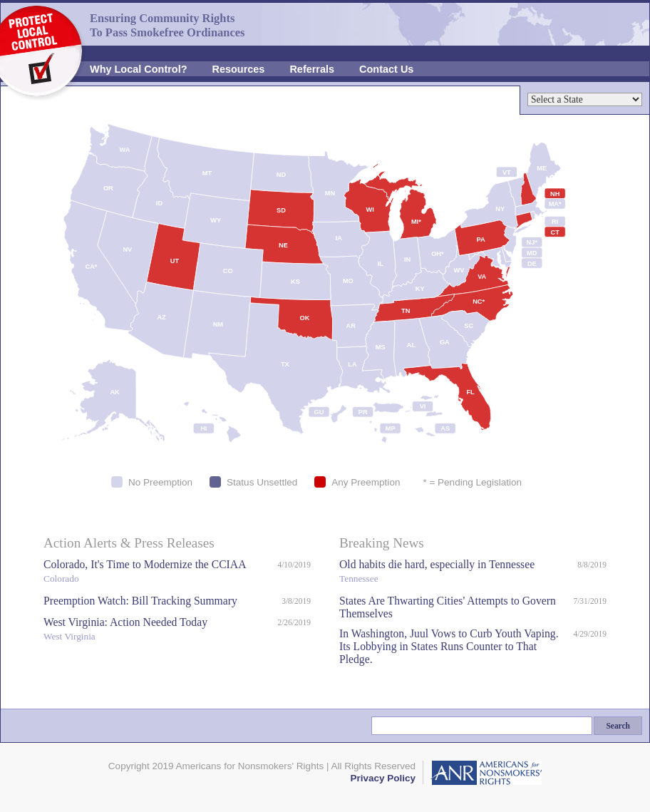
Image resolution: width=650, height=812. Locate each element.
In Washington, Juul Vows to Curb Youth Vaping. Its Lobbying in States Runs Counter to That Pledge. (449, 646)
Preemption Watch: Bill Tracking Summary (140, 601)
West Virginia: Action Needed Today (157, 631)
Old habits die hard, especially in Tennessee (455, 573)
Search (618, 726)
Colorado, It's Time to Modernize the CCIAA (157, 573)
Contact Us (386, 69)
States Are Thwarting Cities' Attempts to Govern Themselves (448, 607)
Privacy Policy (383, 778)
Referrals (312, 69)
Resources (239, 69)
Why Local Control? (139, 69)
